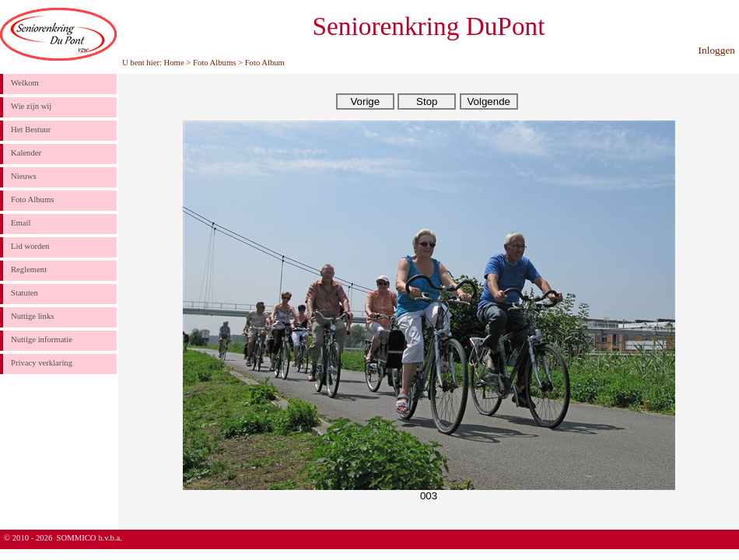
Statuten (25, 293)
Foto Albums (214, 63)
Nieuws (24, 176)
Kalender (26, 153)
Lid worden (30, 246)
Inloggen (717, 50)
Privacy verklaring (42, 363)
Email (21, 223)
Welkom (25, 83)
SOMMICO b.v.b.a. (89, 538)
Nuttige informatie (42, 339)
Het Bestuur (31, 129)
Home (174, 63)
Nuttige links (32, 316)
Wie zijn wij (31, 106)
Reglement (29, 269)
